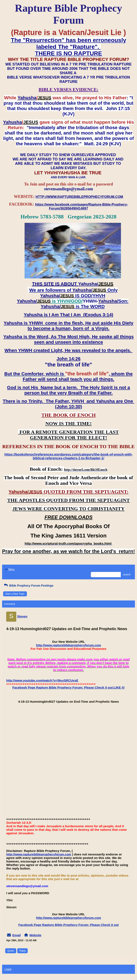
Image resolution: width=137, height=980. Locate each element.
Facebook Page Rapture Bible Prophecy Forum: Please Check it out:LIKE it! (68, 687)
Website (35, 935)
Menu (9, 569)
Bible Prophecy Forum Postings (28, 586)
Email (16, 935)
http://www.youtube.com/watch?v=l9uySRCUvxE (42, 680)
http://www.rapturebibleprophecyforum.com (68, 645)
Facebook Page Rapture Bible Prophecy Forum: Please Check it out (68, 925)
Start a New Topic (15, 594)
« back (8, 969)
